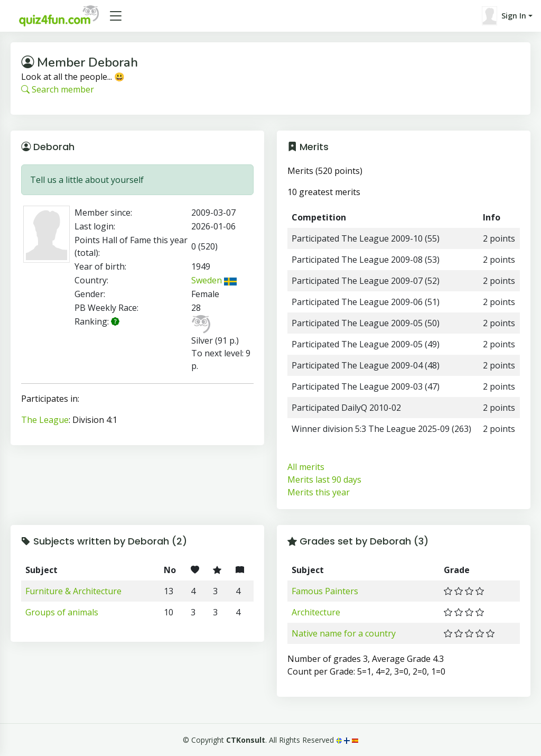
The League (45, 420)
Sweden (214, 280)
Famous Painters (325, 591)
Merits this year (319, 492)
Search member (58, 89)
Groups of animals (62, 612)
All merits (306, 467)
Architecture (316, 612)
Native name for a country (344, 633)
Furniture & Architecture (73, 591)
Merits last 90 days (324, 480)
